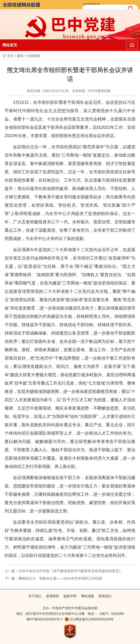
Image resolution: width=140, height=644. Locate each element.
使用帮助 (52, 596)
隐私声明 (70, 596)
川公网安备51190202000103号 (89, 619)
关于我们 (35, 596)
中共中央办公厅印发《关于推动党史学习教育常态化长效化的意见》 (70, 571)
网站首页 (10, 45)
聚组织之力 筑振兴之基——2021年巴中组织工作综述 (60, 578)
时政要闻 (34, 56)
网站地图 (88, 596)
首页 (10, 56)
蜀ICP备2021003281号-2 (44, 619)
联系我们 (105, 596)
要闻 (20, 56)
